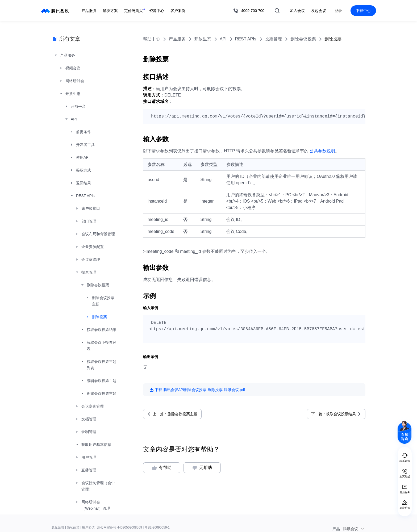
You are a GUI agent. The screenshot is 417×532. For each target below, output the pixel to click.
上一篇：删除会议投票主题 (175, 414)
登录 (338, 11)
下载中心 (363, 11)
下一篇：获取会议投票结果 (333, 414)
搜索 (277, 11)
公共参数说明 (322, 151)
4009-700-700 (253, 11)
